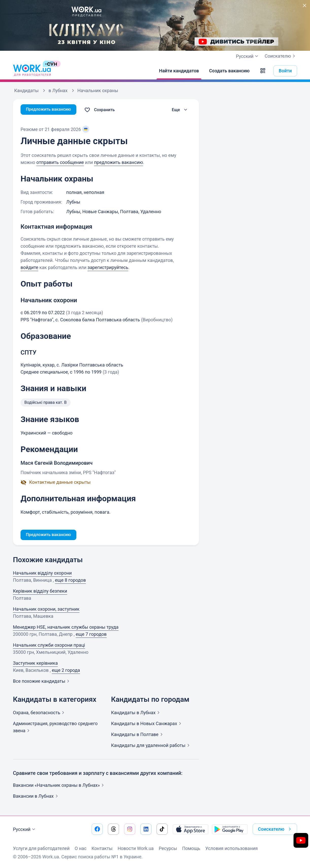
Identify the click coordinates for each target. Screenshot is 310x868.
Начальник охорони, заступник (46, 610)
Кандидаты (136, 713)
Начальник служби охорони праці (49, 646)
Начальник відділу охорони (42, 574)
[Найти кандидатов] (179, 71)
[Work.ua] (32, 71)
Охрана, (40, 713)
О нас (80, 848)
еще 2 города (66, 671)
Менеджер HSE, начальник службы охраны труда (66, 628)
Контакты (102, 848)
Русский (25, 829)
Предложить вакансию (51, 110)
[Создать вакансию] (229, 71)
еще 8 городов (70, 581)
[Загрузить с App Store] (191, 829)
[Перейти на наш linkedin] (146, 829)
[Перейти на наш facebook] (97, 829)
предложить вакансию (119, 162)
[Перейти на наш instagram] (130, 829)
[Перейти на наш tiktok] (162, 829)
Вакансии (36, 797)
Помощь (191, 848)
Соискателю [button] (275, 829)
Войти (285, 71)
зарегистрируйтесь (108, 267)
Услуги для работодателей (41, 848)
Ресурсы (168, 848)
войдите (29, 267)
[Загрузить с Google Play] (230, 829)
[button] (263, 71)
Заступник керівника (35, 664)
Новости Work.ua (135, 848)
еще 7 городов (91, 635)
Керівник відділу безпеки (40, 592)
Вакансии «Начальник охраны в (59, 786)
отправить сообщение (60, 162)
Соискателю (281, 56)
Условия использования (231, 848)
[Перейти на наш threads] (113, 829)
